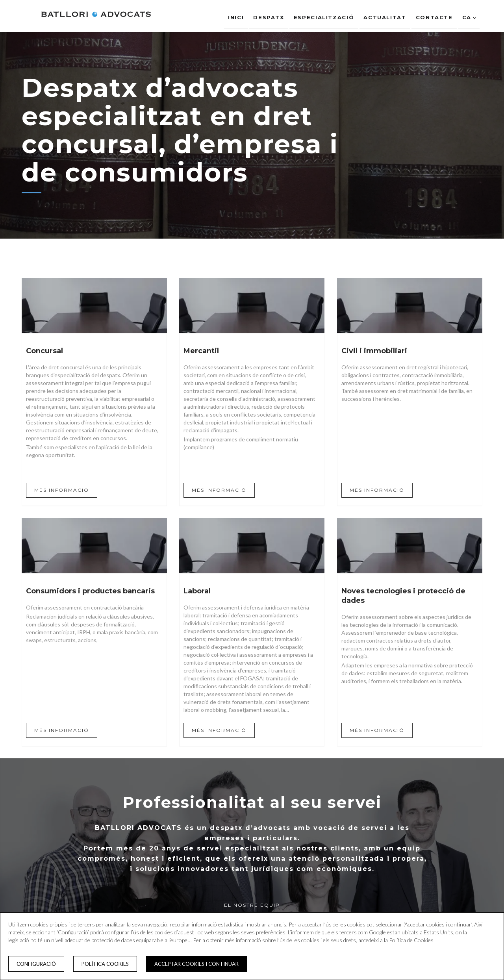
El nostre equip (252, 905)
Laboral (197, 591)
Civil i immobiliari (374, 351)
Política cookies (105, 964)
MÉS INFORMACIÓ (62, 490)
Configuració (36, 964)
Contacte (434, 15)
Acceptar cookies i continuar (196, 964)
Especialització (323, 15)
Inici (234, 15)
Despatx (267, 15)
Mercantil (201, 351)
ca (469, 15)
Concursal (44, 351)
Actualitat (384, 15)
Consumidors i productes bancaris (90, 591)
